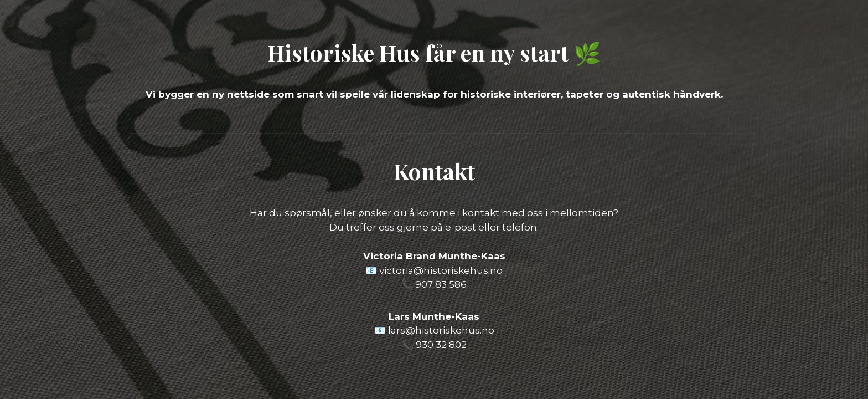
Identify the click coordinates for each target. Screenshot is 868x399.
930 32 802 (441, 345)
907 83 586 (441, 284)
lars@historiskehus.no (441, 330)
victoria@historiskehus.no (441, 270)
